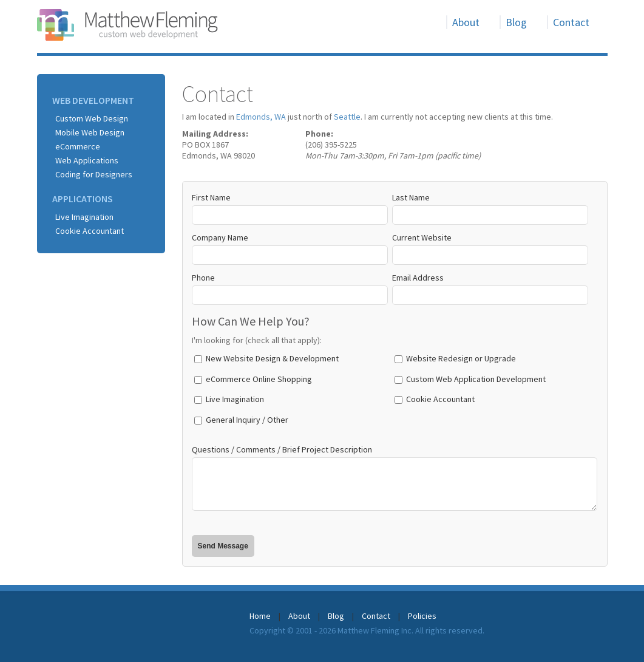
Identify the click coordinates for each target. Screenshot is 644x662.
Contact (571, 22)
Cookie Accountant (90, 231)
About (466, 22)
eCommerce (78, 146)
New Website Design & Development (272, 358)
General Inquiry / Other (247, 420)
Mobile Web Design (90, 132)
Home (260, 616)
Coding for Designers (94, 174)
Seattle (347, 117)
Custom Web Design (92, 118)
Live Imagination (84, 217)
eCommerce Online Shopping (259, 379)
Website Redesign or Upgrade (461, 358)
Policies (422, 616)
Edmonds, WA (261, 117)
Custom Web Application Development (476, 379)
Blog (516, 22)
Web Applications (87, 160)
